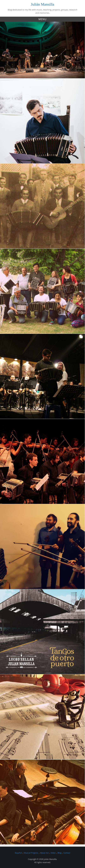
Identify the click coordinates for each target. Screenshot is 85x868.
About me (44, 853)
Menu (42, 19)
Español (18, 853)
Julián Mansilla (42, 4)
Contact (67, 853)
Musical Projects (31, 853)
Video (53, 853)
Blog (59, 853)
